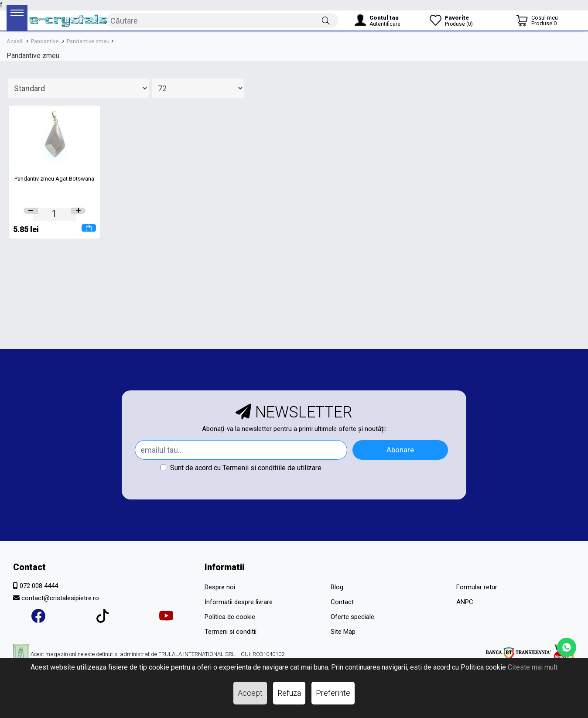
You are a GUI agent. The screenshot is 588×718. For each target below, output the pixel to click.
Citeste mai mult (533, 667)
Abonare (400, 450)
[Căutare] (326, 20)
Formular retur (477, 587)
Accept (250, 693)
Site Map (343, 632)
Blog (337, 587)
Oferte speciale (352, 617)
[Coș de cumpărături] (537, 21)
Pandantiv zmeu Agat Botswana (54, 179)
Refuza (289, 693)
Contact (342, 602)
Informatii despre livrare (239, 602)
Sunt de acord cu (241, 468)
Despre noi (220, 587)
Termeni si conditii (231, 632)
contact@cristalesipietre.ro (60, 598)
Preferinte (333, 693)
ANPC (465, 602)
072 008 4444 (39, 586)
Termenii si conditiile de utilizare (272, 468)
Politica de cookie (230, 617)
